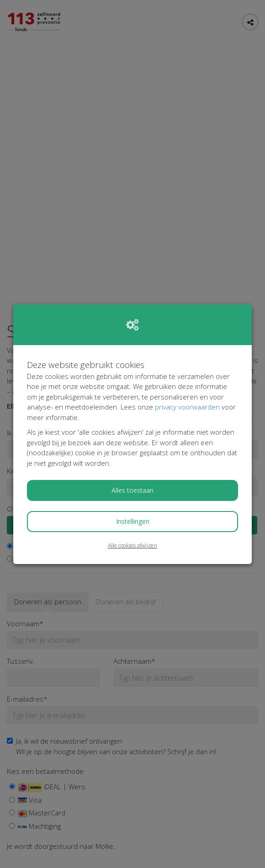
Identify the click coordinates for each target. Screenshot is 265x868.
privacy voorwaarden (187, 407)
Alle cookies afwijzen (132, 546)
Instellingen (133, 521)
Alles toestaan (132, 490)
